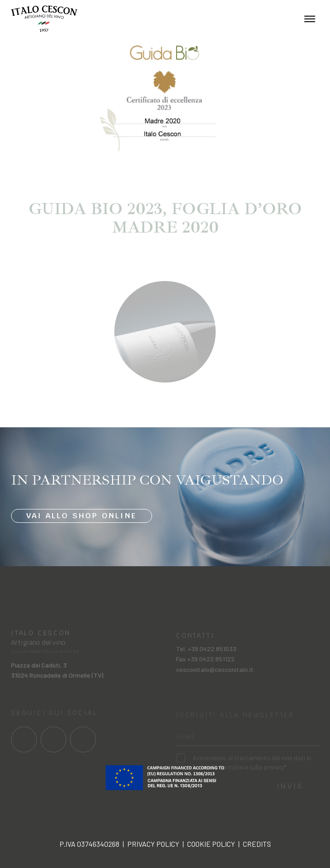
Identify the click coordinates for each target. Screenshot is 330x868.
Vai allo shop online (82, 516)
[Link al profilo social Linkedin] (83, 745)
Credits (257, 844)
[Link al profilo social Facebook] (24, 745)
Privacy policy (153, 844)
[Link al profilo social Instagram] (53, 745)
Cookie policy (211, 844)
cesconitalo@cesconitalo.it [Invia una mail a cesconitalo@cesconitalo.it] (215, 675)
